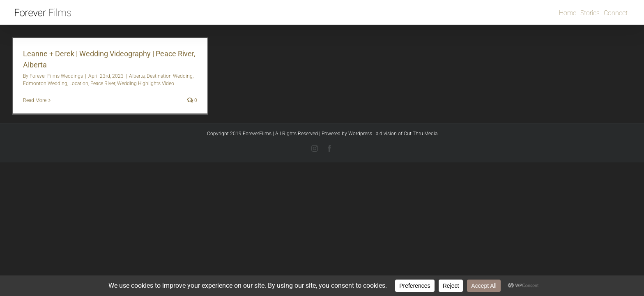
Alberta (137, 76)
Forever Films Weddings (56, 76)
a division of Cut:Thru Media (407, 134)
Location (79, 83)
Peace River (103, 83)
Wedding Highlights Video (146, 83)
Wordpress (360, 134)
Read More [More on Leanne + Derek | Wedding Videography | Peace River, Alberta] (35, 100)
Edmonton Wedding (45, 83)
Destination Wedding (170, 76)
